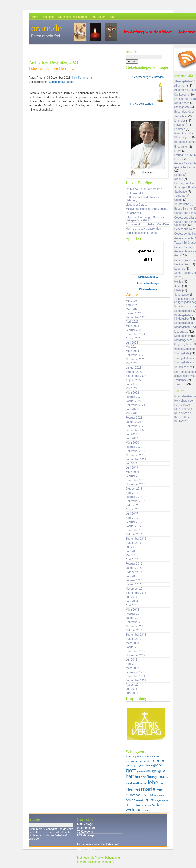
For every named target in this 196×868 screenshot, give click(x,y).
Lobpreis (180, 269)
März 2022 (132, 393)
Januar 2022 (134, 401)
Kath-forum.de (183, 409)
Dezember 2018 (136, 480)
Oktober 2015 (134, 572)
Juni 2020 (132, 438)
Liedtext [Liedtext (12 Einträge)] (133, 790)
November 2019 (136, 455)
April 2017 (132, 518)
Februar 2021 (134, 418)
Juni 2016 (132, 551)
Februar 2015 (134, 580)
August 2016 (134, 543)
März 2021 (132, 413)
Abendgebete (183, 81)
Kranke (179, 179)
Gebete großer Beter (61, 82)
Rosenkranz (182, 133)
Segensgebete (183, 344)
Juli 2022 (131, 384)
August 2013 (134, 639)
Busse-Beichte (183, 209)
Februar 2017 (134, 522)
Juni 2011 (132, 693)
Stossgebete (182, 107)
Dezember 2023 (136, 355)
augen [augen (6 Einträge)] (135, 756)
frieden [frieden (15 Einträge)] (158, 761)
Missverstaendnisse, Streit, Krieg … (147, 209)
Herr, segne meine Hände (141, 233)
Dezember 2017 (136, 501)
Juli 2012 (131, 660)
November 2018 (136, 484)
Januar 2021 (134, 422)
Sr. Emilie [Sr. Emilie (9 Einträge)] (133, 805)
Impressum (98, 17)
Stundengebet (183, 137)
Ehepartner (181, 147)
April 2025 (132, 322)
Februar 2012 (134, 672)
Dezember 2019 (136, 451)
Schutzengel (182, 295)
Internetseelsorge (148, 283)
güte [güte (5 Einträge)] (145, 772)
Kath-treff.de (182, 417)
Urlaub (178, 200)
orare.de (47, 28)
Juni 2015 (132, 576)
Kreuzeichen (182, 103)
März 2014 (132, 610)
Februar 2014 (134, 614)
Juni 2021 (132, 409)
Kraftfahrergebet (185, 372)
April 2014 (132, 605)
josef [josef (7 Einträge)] (129, 783)
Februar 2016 (134, 564)
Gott (177, 255)
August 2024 (134, 338)
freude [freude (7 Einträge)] (147, 761)
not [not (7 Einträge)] (138, 795)
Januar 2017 (134, 526)
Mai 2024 (132, 347)
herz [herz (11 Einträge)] (138, 777)
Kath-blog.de (182, 405)
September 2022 (136, 376)
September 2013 (136, 635)
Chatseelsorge (148, 289)
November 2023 (136, 359)
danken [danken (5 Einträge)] (158, 757)
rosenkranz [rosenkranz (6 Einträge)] (160, 795)
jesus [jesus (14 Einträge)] (163, 776)
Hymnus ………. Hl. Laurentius (143, 229)
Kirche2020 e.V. (148, 277)
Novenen (180, 125)
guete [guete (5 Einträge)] (139, 772)
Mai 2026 (132, 301)
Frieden (179, 159)
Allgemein (181, 86)
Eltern (178, 151)
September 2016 (136, 539)
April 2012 (132, 664)
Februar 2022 (134, 397)
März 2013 (132, 643)
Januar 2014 (134, 618)
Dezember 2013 (136, 622)
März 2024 (132, 351)
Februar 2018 (134, 497)
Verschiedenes (184, 367)
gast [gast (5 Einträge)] (136, 766)
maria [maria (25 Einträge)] (148, 789)
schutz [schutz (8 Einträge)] (131, 800)
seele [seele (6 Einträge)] (139, 800)
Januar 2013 (134, 647)
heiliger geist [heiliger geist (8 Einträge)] (156, 771)
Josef (178, 286)
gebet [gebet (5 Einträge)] (142, 766)
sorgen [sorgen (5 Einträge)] (158, 801)
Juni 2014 (132, 601)
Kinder (178, 175)
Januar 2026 (134, 313)
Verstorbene (182, 204)
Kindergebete (183, 311)
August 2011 (134, 685)
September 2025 (136, 317)
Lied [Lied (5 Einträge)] (161, 784)
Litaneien (180, 121)
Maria (178, 290)
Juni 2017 (132, 514)
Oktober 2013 (134, 630)
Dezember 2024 (136, 334)
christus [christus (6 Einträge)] (149, 756)
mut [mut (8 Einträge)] (159, 790)
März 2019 (132, 472)
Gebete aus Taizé (185, 229)
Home (34, 17)
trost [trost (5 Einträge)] (149, 806)
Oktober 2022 (134, 372)
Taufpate (180, 196)
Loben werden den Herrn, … (52, 68)
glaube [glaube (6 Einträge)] (149, 765)
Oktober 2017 (134, 505)
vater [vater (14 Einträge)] (157, 805)
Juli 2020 (131, 434)
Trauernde (181, 380)
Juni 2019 (132, 468)
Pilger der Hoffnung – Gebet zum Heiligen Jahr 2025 (146, 219)
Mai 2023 (132, 363)
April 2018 (132, 493)
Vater (178, 277)
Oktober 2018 (134, 489)
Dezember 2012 (136, 651)
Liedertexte (181, 332)
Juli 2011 (131, 689)
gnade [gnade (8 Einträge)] (157, 765)
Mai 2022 (132, 388)
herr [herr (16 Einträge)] (130, 776)
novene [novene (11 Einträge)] (147, 795)
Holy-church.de (184, 401)
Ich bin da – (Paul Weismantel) (145, 189)
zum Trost (181, 384)
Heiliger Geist (183, 264)
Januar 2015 (134, 584)
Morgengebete (183, 340)
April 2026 (132, 305)
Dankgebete (182, 95)
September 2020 (136, 430)
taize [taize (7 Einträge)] (143, 805)
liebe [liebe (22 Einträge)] (152, 782)
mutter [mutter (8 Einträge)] (130, 795)
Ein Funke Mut (135, 193)
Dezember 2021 (136, 405)
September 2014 (136, 593)
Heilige (179, 282)
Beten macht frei (46, 36)
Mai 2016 (132, 555)
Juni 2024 (132, 343)
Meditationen (183, 336)
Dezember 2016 (136, 530)
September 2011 (136, 680)
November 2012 (136, 655)
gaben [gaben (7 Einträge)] (130, 765)
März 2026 (132, 309)
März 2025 (132, 326)
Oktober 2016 (134, 534)
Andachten (181, 116)
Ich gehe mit (133, 213)
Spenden (48, 17)
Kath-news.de (183, 413)
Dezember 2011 (136, 676)
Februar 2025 (134, 330)
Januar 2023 (134, 368)
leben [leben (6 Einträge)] (143, 783)
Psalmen (180, 129)
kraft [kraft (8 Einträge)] (136, 783)
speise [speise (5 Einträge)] (165, 801)
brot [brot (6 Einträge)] (142, 756)
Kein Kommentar (83, 78)
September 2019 (136, 459)
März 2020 (132, 443)
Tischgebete (182, 353)
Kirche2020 (181, 421)
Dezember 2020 (136, 426)
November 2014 (136, 589)
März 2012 (132, 668)
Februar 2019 (134, 476)
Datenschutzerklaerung (73, 17)
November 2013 (136, 626)
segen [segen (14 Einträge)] (148, 800)
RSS (113, 17)
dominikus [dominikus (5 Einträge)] (131, 761)
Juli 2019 (131, 464)
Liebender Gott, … (136, 205)
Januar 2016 (134, 568)
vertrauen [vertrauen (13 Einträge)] (135, 810)
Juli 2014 (131, 597)
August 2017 (134, 509)
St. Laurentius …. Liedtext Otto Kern (147, 224)
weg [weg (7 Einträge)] (147, 810)
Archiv (132, 295)
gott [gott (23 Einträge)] (131, 770)
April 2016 (132, 559)
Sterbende (181, 192)
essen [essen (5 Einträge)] (139, 761)
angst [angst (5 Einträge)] (129, 757)
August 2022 (134, 380)
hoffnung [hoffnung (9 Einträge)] (150, 777)
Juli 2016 (131, 547)
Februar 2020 (134, 447)
